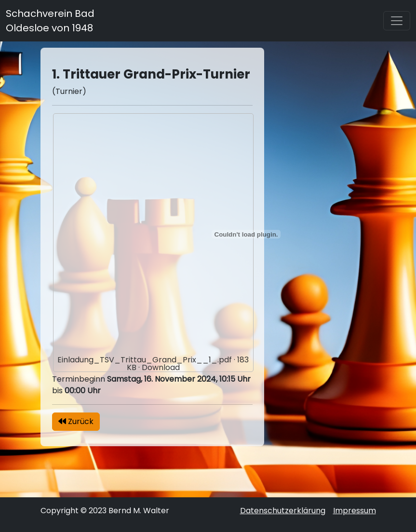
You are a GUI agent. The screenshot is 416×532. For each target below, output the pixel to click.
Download (161, 367)
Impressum (355, 511)
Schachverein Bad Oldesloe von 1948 (50, 21)
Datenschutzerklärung (283, 511)
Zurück (76, 421)
